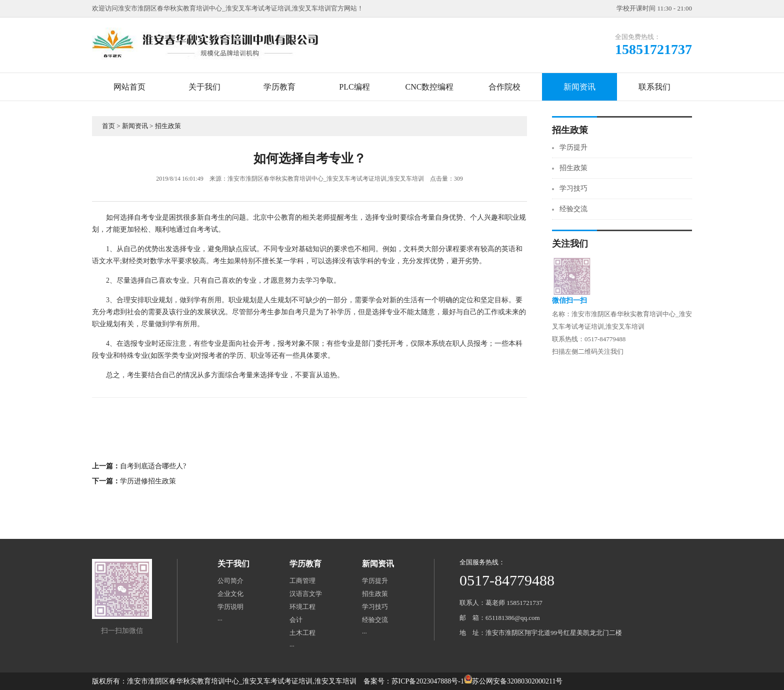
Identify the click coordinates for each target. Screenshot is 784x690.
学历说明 (230, 607)
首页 (108, 126)
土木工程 (302, 633)
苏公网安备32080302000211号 (517, 681)
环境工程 (302, 607)
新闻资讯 (579, 87)
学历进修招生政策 (148, 481)
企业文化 (230, 594)
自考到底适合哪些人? (153, 466)
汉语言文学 (306, 594)
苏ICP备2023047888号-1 (428, 681)
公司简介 (230, 581)
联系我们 (654, 87)
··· (220, 620)
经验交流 (573, 209)
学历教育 (279, 87)
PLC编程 (354, 87)
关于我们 (204, 87)
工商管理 (302, 581)
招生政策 (168, 126)
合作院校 (504, 87)
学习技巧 (573, 188)
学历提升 (573, 147)
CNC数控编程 (430, 87)
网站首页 (129, 87)
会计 (296, 620)
